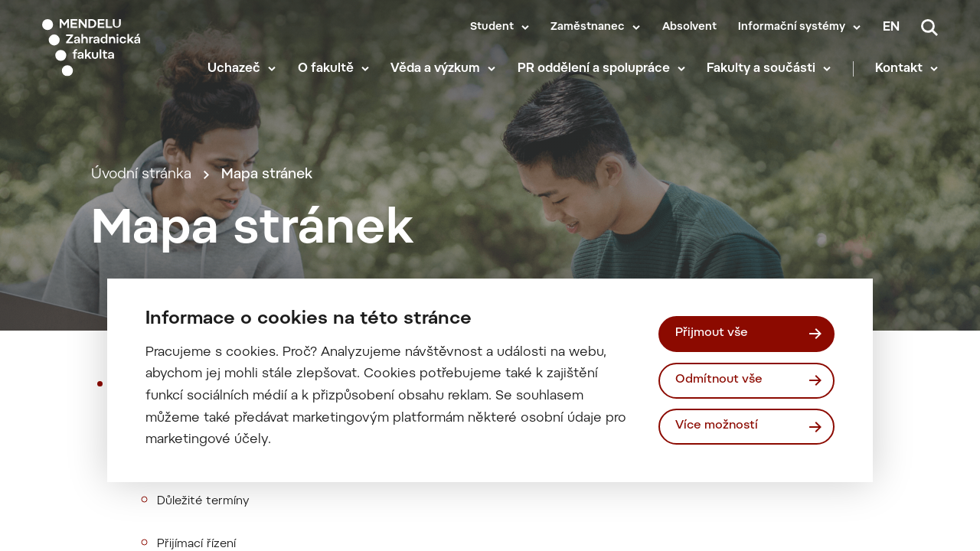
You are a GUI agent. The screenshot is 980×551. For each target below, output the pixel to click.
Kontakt (899, 69)
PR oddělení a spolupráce (594, 69)
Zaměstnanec (588, 28)
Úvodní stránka (141, 175)
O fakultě (326, 69)
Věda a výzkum (435, 69)
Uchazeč (234, 69)
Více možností (717, 426)
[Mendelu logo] (114, 48)
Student (492, 28)
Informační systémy (792, 28)
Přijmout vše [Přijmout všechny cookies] (712, 333)
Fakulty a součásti (761, 69)
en (891, 28)
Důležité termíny (203, 502)
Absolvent (689, 28)
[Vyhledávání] (929, 28)
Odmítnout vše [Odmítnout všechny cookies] (719, 380)
